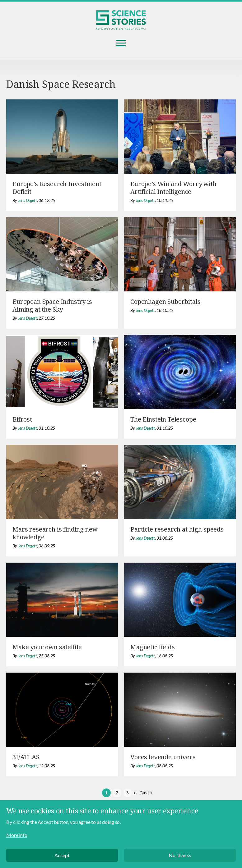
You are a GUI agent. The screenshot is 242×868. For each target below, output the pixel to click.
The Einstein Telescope (163, 419)
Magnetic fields (153, 647)
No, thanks (180, 855)
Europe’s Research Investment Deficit (57, 188)
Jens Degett (27, 200)
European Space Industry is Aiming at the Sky (52, 305)
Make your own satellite (47, 647)
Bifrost (22, 419)
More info (17, 835)
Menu (121, 43)
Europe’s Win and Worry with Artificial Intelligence (173, 188)
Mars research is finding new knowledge (55, 533)
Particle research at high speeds (177, 529)
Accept (62, 855)
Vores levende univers (163, 757)
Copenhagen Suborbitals (165, 302)
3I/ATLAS (26, 757)
